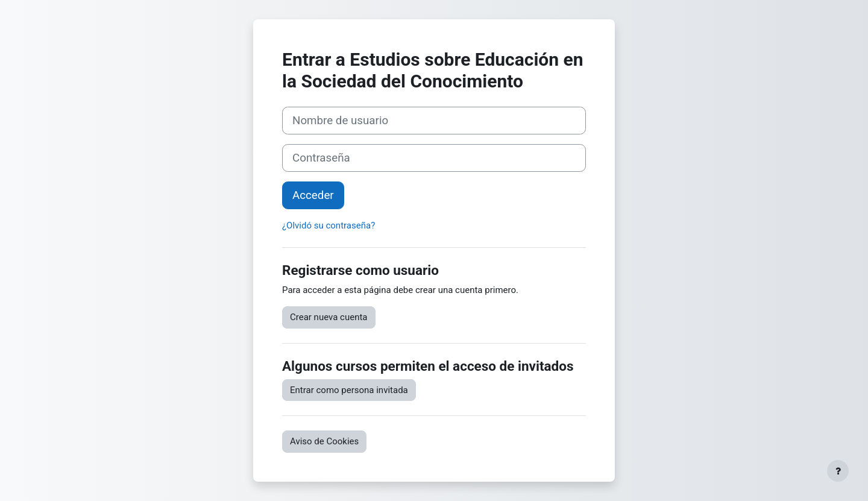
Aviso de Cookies (324, 441)
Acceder (313, 195)
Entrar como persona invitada (349, 390)
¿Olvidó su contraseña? (329, 225)
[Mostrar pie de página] (838, 471)
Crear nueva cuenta (329, 317)
